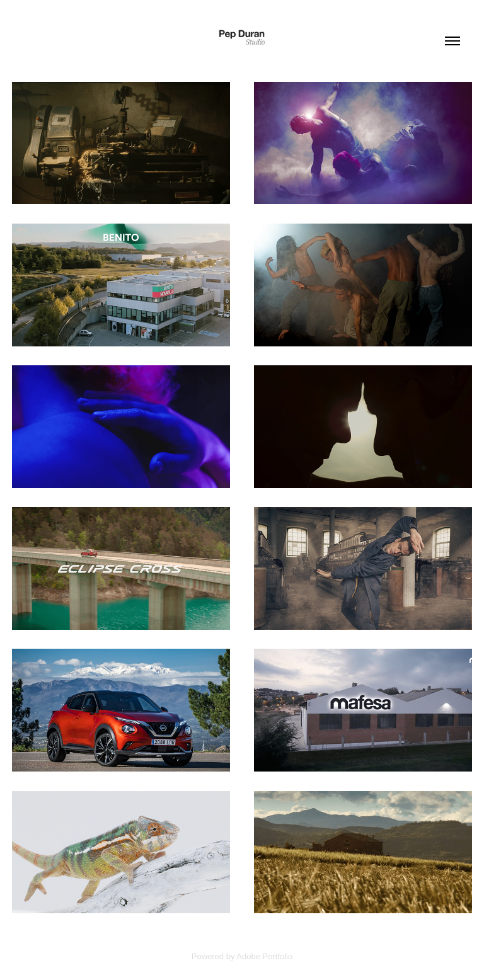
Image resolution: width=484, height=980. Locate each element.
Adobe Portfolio (264, 956)
